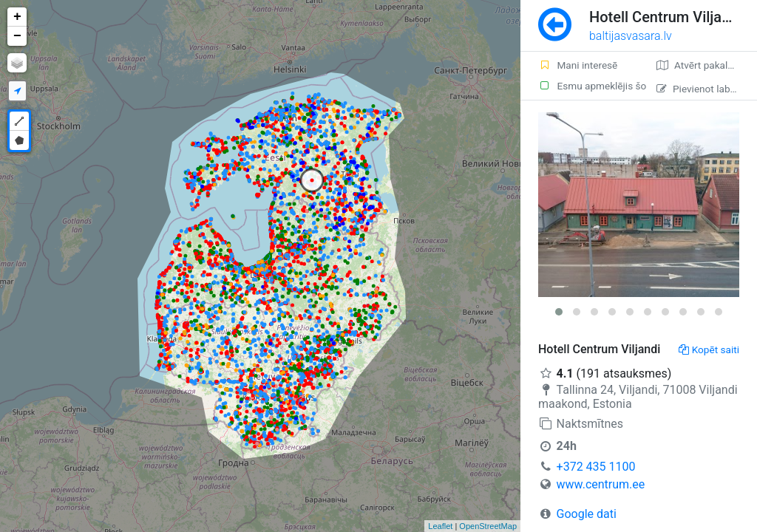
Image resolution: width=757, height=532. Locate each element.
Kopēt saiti (709, 349)
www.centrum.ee (601, 484)
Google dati (587, 514)
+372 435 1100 (596, 467)
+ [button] (17, 17)
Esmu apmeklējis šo (588, 86)
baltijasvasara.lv (631, 36)
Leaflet (440, 526)
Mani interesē (578, 65)
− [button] (17, 36)
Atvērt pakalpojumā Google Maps (707, 65)
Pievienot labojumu (707, 89)
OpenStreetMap (488, 526)
